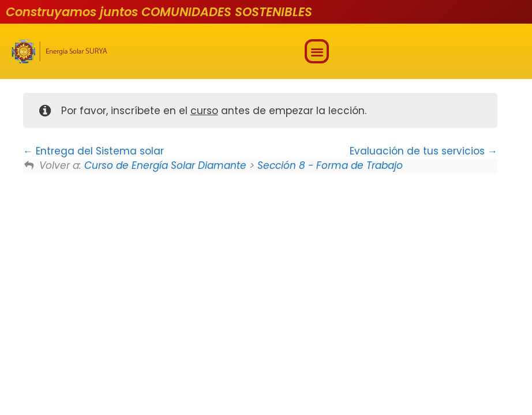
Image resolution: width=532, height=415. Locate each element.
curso (204, 111)
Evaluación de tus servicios (424, 151)
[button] (317, 52)
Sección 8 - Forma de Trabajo (330, 165)
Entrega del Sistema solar (93, 151)
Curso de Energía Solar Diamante (165, 165)
